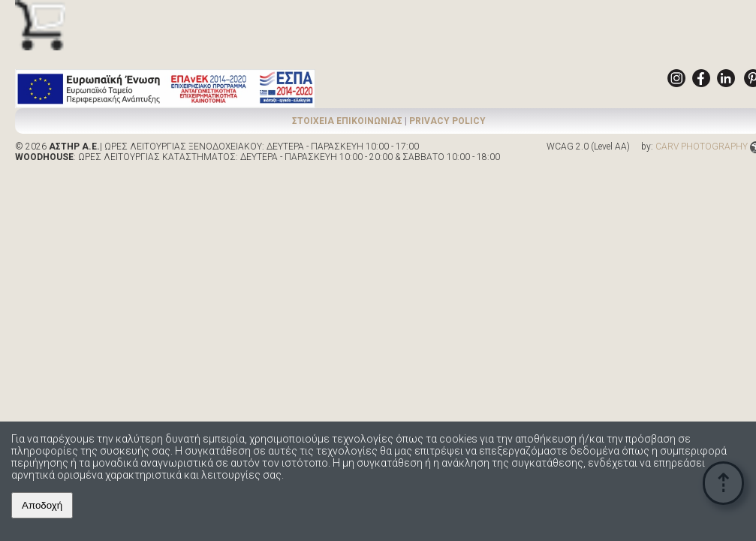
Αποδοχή (42, 505)
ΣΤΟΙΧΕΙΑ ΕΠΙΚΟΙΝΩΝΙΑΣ (347, 121)
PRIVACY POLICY (447, 121)
